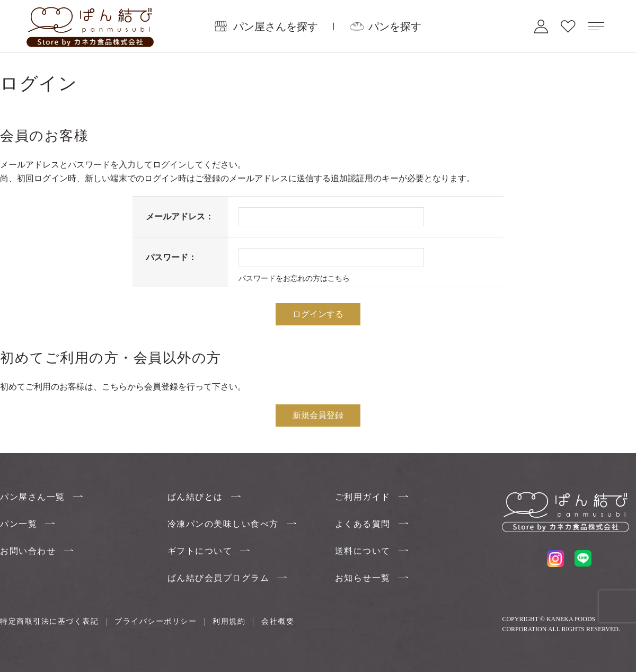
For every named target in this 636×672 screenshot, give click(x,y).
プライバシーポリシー (156, 621)
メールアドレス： (180, 216)
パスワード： (171, 257)
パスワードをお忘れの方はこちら (294, 278)
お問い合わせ (28, 551)
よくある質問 (363, 524)
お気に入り (568, 26)
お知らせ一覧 (363, 578)
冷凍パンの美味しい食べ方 (223, 524)
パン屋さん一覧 (33, 497)
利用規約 (229, 621)
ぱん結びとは (195, 497)
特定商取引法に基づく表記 (49, 621)
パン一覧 (19, 524)
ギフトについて (200, 551)
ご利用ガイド (363, 497)
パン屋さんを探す (276, 26)
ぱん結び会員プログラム (219, 578)
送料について (363, 551)
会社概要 (278, 621)
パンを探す (395, 26)
